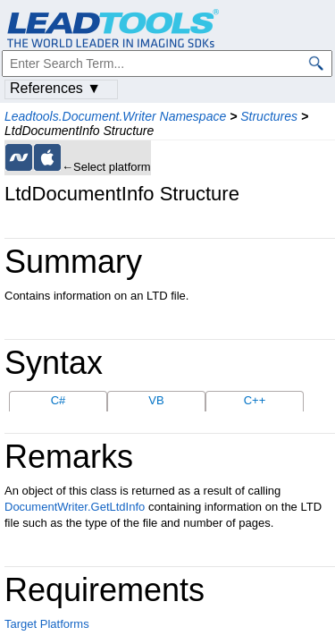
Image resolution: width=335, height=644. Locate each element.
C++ (255, 400)
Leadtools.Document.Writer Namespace (115, 116)
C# (59, 400)
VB (156, 400)
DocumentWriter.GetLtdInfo (75, 507)
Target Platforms (47, 624)
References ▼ (55, 88)
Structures (269, 116)
